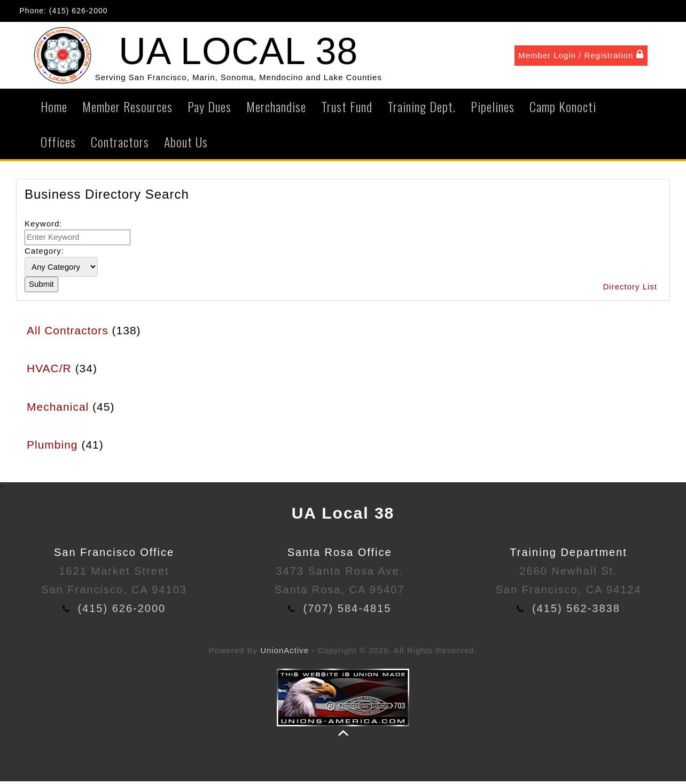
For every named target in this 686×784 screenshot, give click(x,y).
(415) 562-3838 (576, 611)
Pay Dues (209, 109)
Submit (41, 287)
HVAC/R (49, 371)
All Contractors (68, 333)
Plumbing (52, 448)
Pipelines (493, 109)
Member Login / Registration (581, 56)
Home (54, 109)
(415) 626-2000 (79, 11)
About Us (186, 145)
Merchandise (276, 109)
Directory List (630, 290)
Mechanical (58, 409)
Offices (58, 145)
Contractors (120, 145)
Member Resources (127, 109)
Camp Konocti (563, 109)
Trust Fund (347, 109)
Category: (44, 253)
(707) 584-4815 (348, 611)
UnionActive (284, 653)
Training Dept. (422, 109)
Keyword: (44, 226)
